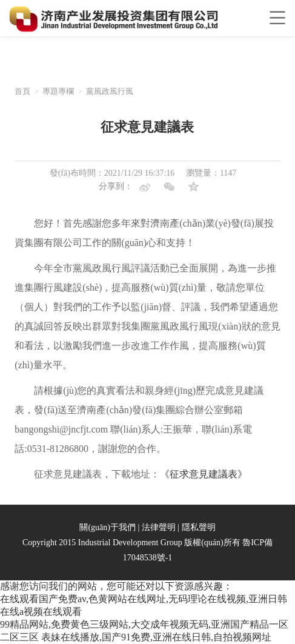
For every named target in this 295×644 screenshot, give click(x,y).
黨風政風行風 (110, 91)
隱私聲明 (199, 527)
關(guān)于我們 (108, 527)
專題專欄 (58, 91)
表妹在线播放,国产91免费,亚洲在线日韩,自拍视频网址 (156, 637)
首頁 (22, 91)
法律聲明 (159, 527)
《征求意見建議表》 (204, 474)
